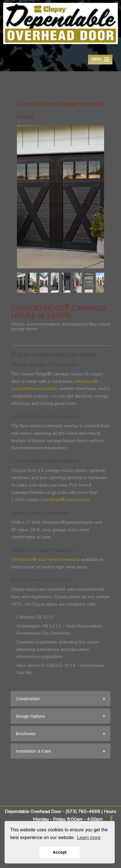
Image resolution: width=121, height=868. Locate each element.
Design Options (31, 716)
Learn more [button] (89, 838)
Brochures (26, 734)
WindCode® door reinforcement (43, 560)
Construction (28, 699)
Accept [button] (60, 852)
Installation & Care (33, 751)
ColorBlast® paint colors (65, 500)
